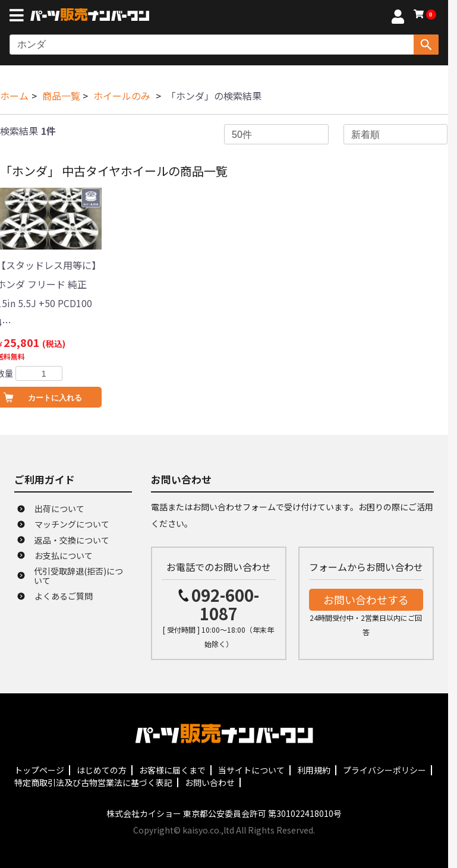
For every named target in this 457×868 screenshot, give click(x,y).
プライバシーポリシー (384, 770)
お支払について (64, 555)
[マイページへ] (398, 18)
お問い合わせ (210, 782)
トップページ (39, 770)
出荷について (59, 509)
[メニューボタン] (19, 17)
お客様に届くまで (172, 770)
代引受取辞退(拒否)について (78, 576)
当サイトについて (251, 770)
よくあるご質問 (64, 596)
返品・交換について (72, 540)
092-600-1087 (225, 604)
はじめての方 (102, 770)
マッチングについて (72, 524)
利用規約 (314, 770)
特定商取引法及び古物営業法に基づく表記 (93, 782)
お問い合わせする (366, 599)
